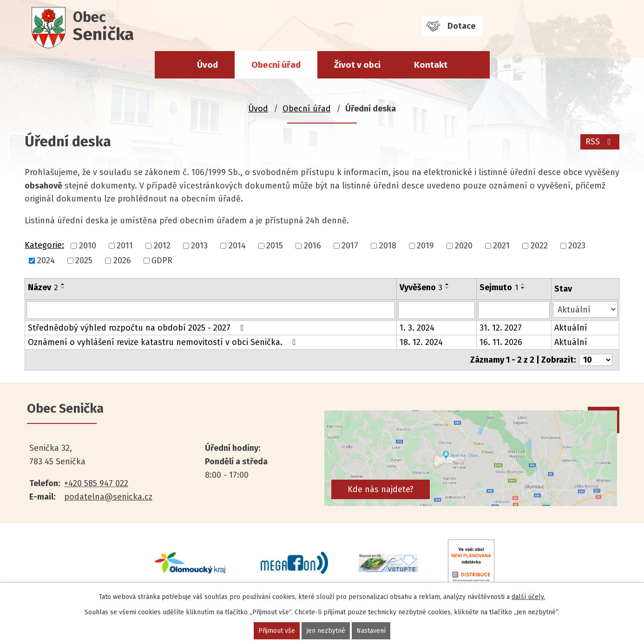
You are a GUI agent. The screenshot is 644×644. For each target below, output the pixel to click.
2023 (577, 246)
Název (43, 287)
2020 (464, 246)
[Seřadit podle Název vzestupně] (63, 284)
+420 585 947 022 (96, 483)
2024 (46, 260)
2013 (199, 246)
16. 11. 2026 (501, 342)
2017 (350, 246)
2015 (275, 246)
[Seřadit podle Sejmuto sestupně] (523, 288)
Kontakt (431, 65)
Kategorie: (44, 245)
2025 (84, 260)
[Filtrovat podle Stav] (585, 309)
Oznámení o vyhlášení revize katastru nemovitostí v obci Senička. (164, 342)
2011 (125, 246)
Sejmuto (499, 287)
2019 (425, 246)
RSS (600, 142)
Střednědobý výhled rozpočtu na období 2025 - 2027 (138, 328)
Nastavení (371, 631)
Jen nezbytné (326, 631)
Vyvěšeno (421, 287)
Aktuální (571, 328)
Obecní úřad (276, 65)
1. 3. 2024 (417, 328)
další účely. (528, 597)
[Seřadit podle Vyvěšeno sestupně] (447, 288)
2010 (88, 246)
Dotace (461, 26)
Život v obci (357, 65)
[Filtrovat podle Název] (211, 310)
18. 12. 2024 (421, 342)
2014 (237, 246)
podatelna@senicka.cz (108, 497)
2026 (122, 260)
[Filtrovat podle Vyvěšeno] (437, 310)
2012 (162, 246)
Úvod (207, 65)
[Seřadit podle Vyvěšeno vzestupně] (447, 284)
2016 (312, 246)
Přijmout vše (277, 631)
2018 (388, 246)
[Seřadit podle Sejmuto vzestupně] (523, 284)
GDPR (162, 260)
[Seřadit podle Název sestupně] (63, 288)
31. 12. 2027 (501, 328)
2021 (501, 246)
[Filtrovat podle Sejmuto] (514, 310)
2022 (539, 246)
